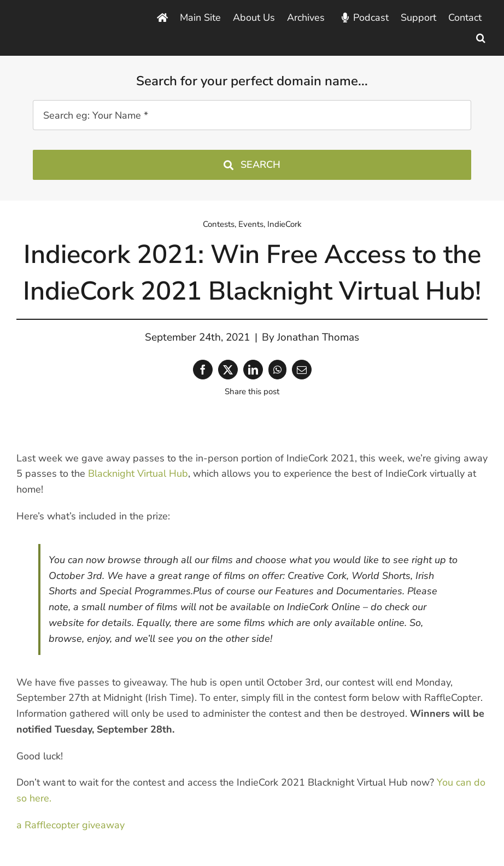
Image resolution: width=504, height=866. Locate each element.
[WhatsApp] (277, 370)
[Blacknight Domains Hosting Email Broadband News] (65, 21)
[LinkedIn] (253, 370)
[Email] (302, 370)
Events (251, 224)
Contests (219, 224)
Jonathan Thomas (318, 337)
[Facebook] (203, 370)
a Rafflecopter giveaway (71, 825)
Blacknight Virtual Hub (138, 473)
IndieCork (285, 224)
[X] (228, 370)
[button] (481, 38)
